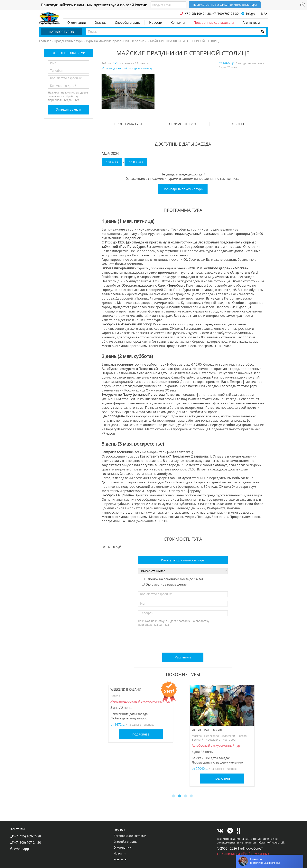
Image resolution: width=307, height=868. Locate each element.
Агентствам (251, 23)
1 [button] (174, 796)
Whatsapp (20, 849)
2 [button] (180, 796)
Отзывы (100, 23)
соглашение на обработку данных (243, 854)
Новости (156, 23)
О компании (77, 23)
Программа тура (128, 124)
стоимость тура (183, 124)
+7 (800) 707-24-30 (26, 843)
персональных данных (63, 100)
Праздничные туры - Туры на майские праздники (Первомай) (101, 41)
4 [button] (192, 796)
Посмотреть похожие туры (183, 189)
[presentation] (183, 638)
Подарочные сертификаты (214, 23)
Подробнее (142, 734)
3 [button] (186, 796)
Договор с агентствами (130, 836)
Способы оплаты (128, 23)
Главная (45, 41)
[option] (128, 92)
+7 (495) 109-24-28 (26, 836)
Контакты (178, 23)
